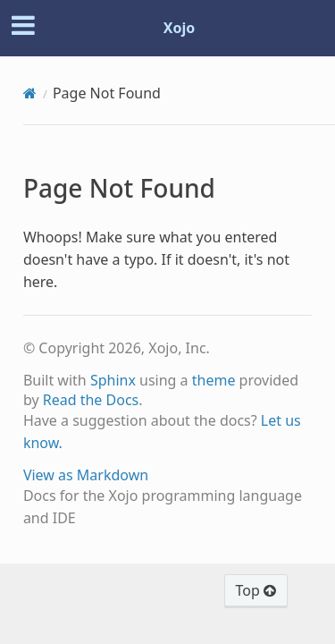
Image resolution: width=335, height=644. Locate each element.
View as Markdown (86, 475)
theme (214, 380)
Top (256, 590)
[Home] (30, 93)
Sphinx (113, 380)
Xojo (180, 28)
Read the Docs (91, 400)
